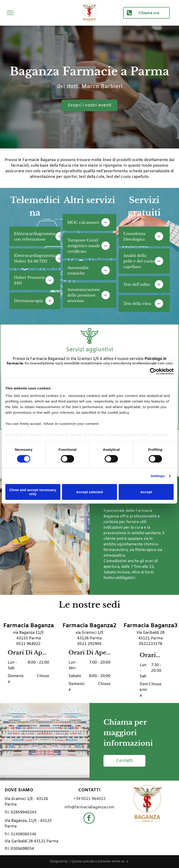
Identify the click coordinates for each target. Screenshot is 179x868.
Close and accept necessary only (33, 492)
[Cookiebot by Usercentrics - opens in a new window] (153, 371)
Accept (146, 492)
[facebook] (89, 819)
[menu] (10, 13)
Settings (158, 476)
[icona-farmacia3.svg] (89, 344)
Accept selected (89, 492)
